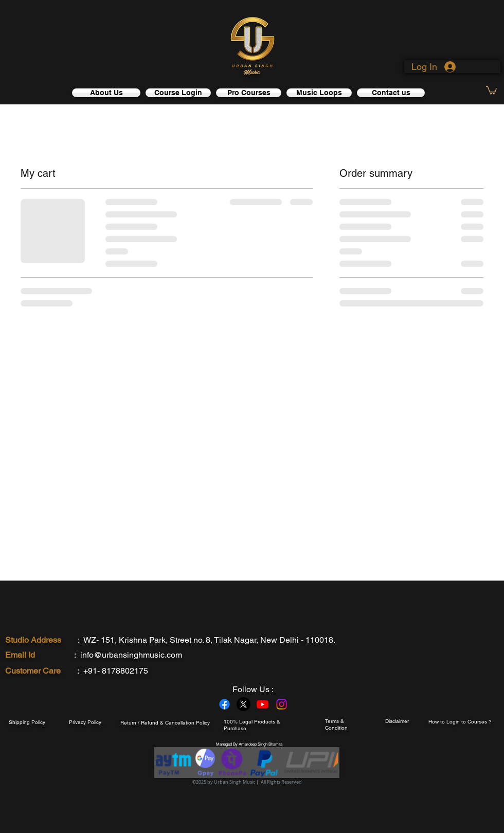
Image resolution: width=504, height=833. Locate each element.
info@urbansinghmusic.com (131, 655)
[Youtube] (263, 704)
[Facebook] (224, 704)
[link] (491, 90)
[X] (244, 704)
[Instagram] (282, 704)
